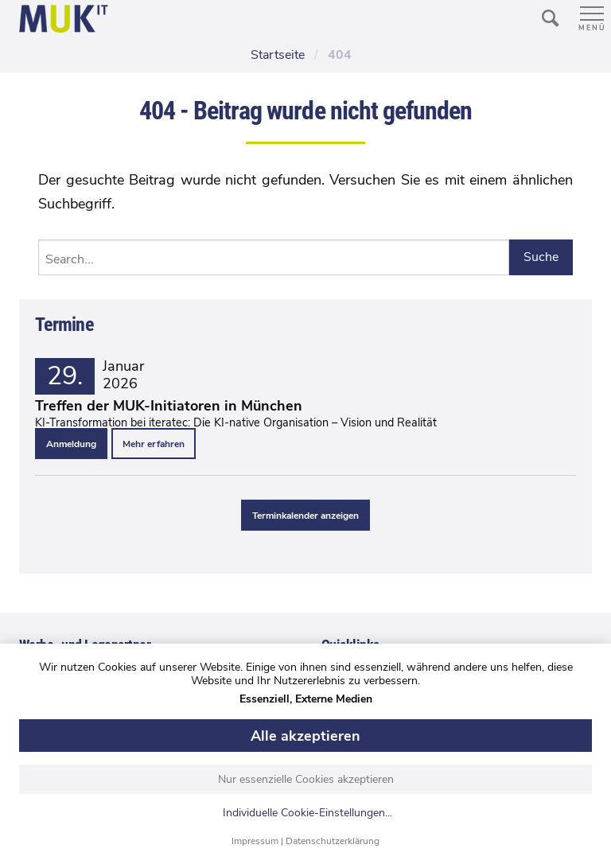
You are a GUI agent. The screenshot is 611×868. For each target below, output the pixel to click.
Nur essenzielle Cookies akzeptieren (306, 779)
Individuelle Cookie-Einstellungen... (307, 814)
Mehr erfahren (154, 443)
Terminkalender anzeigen (305, 515)
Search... (70, 259)
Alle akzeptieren (305, 736)
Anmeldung (71, 443)
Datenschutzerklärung (333, 841)
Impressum (255, 841)
